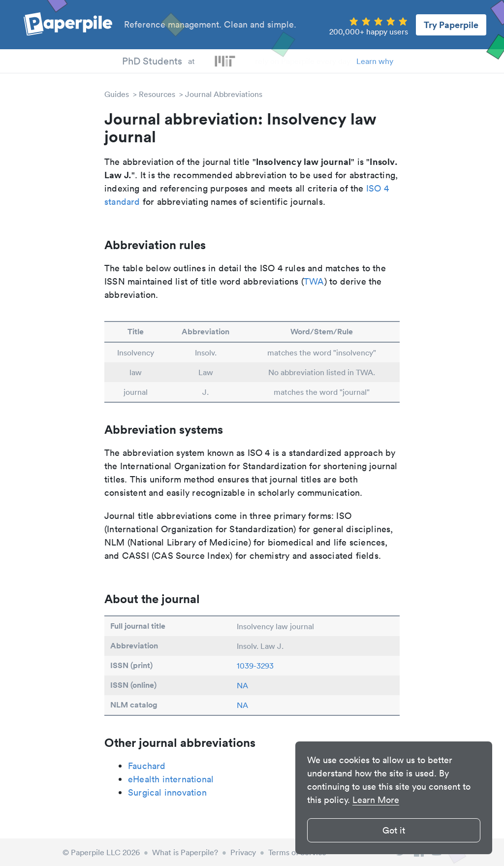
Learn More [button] (376, 800)
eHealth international (171, 779)
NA (242, 685)
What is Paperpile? (185, 852)
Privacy (243, 852)
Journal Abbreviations (224, 94)
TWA (314, 281)
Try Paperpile (451, 25)
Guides (117, 94)
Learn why (375, 61)
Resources (157, 94)
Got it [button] (394, 830)
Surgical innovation (167, 792)
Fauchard (147, 766)
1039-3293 (255, 666)
